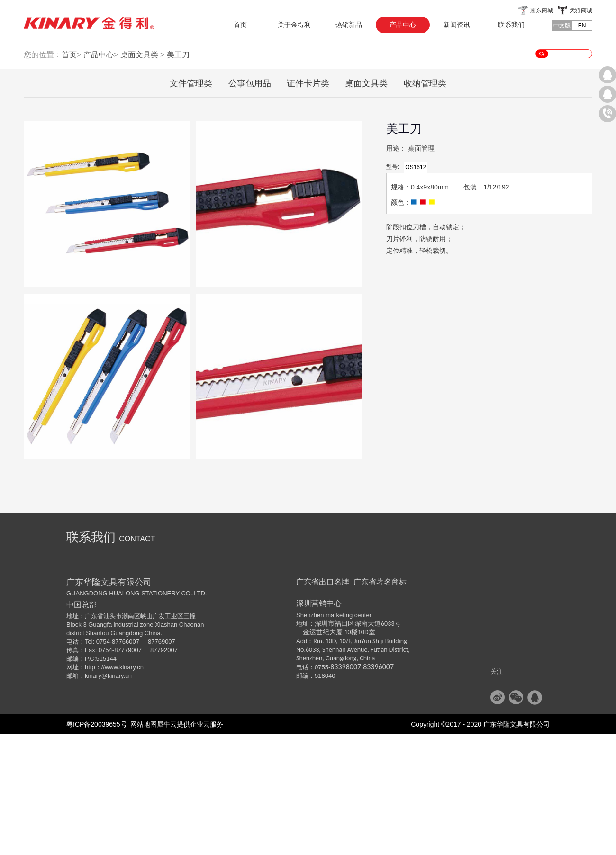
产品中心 (99, 175)
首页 (240, 25)
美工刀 (178, 175)
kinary (93, 796)
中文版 (562, 26)
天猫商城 (581, 10)
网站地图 (142, 845)
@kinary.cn (117, 796)
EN (582, 26)
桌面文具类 (139, 175)
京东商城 (542, 10)
